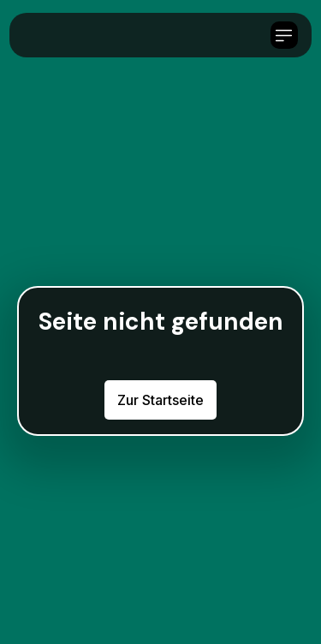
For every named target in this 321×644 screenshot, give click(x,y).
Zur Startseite (160, 400)
